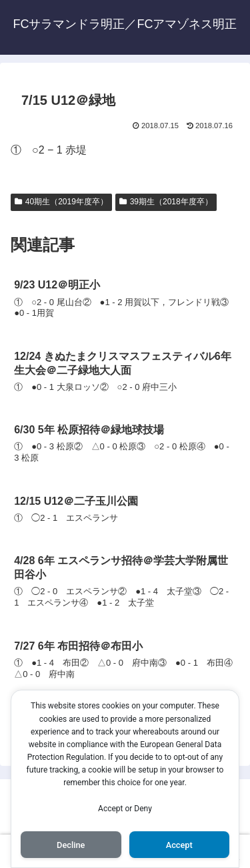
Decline (71, 845)
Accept (179, 845)
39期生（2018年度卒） (166, 202)
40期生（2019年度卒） (61, 202)
